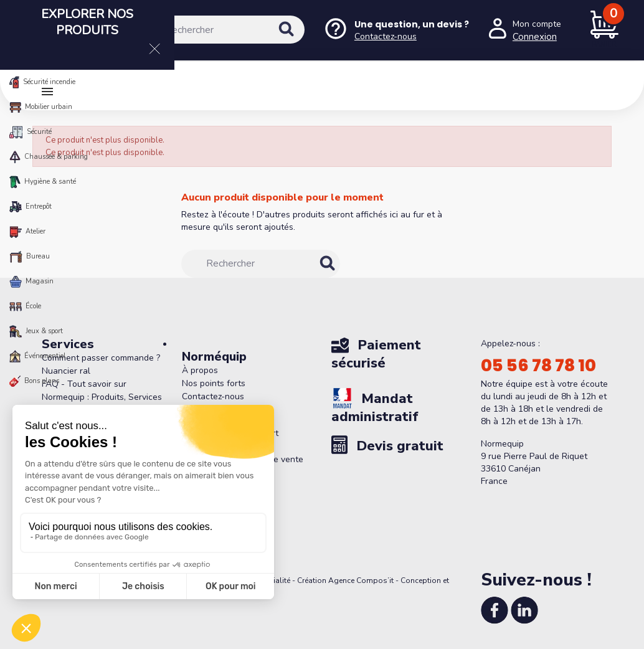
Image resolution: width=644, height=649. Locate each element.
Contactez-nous (213, 396)
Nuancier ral (66, 371)
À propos (200, 370)
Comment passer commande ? (101, 358)
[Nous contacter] (396, 30)
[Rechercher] (222, 30)
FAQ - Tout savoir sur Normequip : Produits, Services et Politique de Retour (102, 397)
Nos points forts (214, 383)
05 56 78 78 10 (538, 366)
